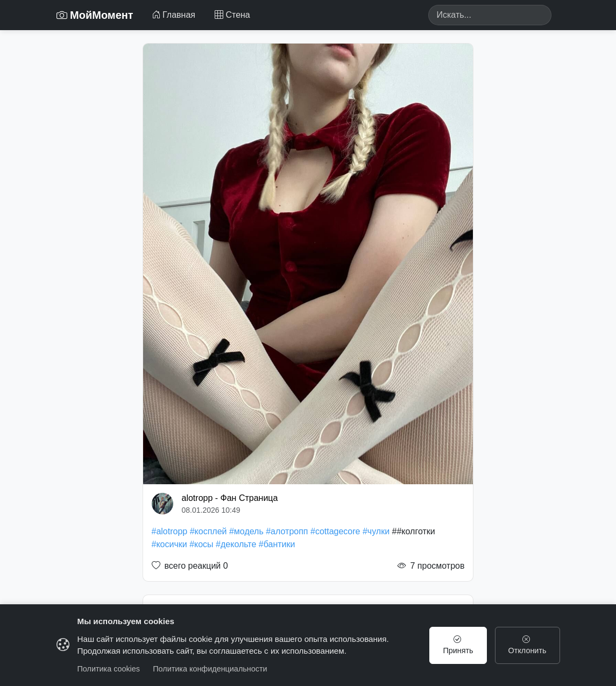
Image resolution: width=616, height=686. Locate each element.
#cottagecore (335, 531)
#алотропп (287, 531)
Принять (458, 645)
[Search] (490, 15)
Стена (232, 15)
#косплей (208, 531)
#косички (169, 544)
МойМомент (95, 15)
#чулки (376, 531)
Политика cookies (109, 669)
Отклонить (528, 645)
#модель (246, 531)
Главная (174, 15)
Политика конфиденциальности (210, 669)
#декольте (236, 544)
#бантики (277, 544)
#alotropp (170, 531)
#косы (201, 544)
